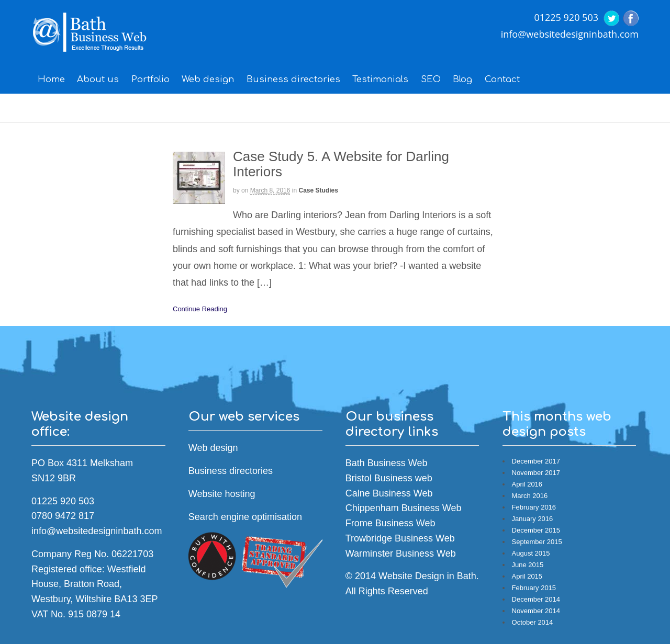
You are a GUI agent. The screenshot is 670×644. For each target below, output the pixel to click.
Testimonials (380, 79)
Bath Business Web (387, 463)
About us (98, 79)
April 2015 (527, 576)
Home (51, 79)
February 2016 (534, 507)
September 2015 (537, 542)
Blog (462, 79)
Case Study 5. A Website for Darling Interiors (341, 164)
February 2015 (534, 588)
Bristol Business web (389, 478)
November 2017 (536, 473)
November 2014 (536, 611)
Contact (502, 79)
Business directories (293, 79)
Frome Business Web (390, 523)
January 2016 (533, 519)
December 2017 (536, 461)
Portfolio (150, 79)
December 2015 (536, 530)
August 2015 (531, 553)
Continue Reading (200, 309)
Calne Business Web (389, 493)
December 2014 (536, 599)
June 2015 (528, 565)
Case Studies (318, 190)
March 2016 (530, 496)
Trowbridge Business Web (400, 538)
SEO (431, 79)
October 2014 (533, 622)
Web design (208, 79)
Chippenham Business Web (404, 508)
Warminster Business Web (401, 553)
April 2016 (527, 484)
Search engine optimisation (245, 517)
